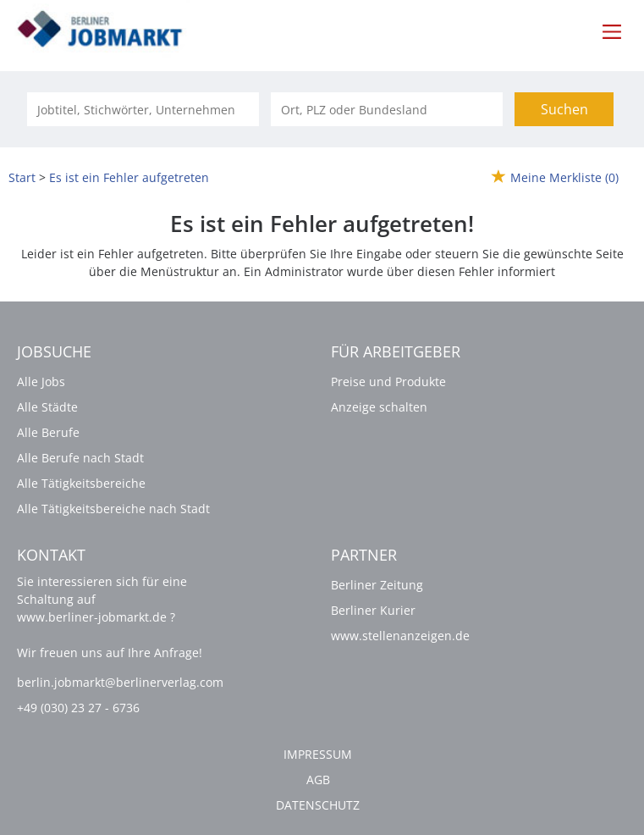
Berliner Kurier (373, 610)
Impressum (318, 754)
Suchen (564, 109)
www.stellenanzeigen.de (400, 636)
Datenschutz (318, 805)
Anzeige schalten (379, 407)
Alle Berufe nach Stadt (80, 458)
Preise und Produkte (388, 382)
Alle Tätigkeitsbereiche (81, 483)
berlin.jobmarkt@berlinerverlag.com (120, 682)
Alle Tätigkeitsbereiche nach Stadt (113, 509)
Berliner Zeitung (377, 585)
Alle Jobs (41, 382)
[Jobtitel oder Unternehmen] (143, 109)
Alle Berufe (48, 432)
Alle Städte (47, 407)
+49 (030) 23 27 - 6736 (78, 708)
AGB (318, 780)
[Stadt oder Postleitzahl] (387, 109)
